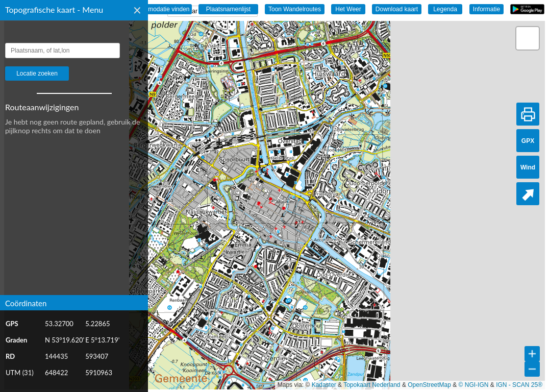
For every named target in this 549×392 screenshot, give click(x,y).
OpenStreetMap (429, 385)
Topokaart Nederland (372, 385)
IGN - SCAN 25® (519, 385)
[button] (528, 38)
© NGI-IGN (474, 385)
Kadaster (324, 385)
